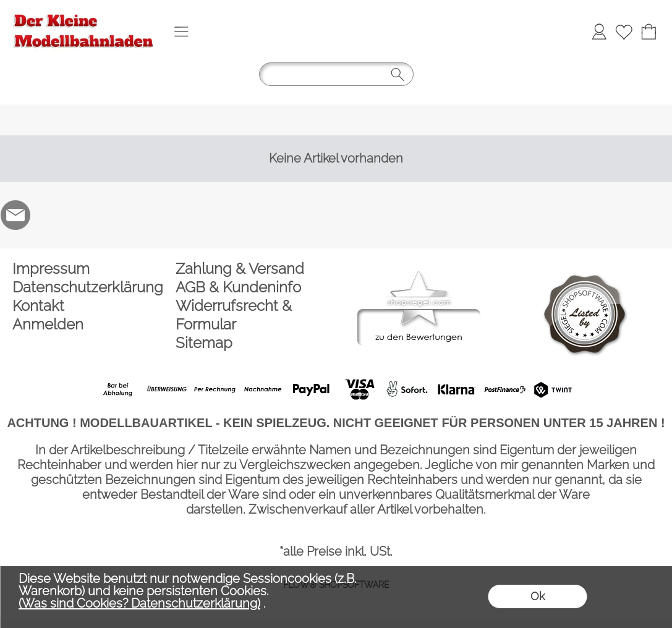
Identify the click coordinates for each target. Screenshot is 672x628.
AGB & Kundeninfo (238, 287)
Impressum (51, 269)
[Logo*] (83, 13)
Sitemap (204, 343)
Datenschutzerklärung (88, 287)
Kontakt (38, 306)
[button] (181, 32)
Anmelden (48, 324)
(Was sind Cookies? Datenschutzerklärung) (139, 603)
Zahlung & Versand (240, 269)
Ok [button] (538, 596)
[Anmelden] (599, 32)
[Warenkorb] (649, 32)
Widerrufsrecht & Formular (234, 315)
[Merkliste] (624, 32)
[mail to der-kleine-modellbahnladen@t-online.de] (15, 215)
